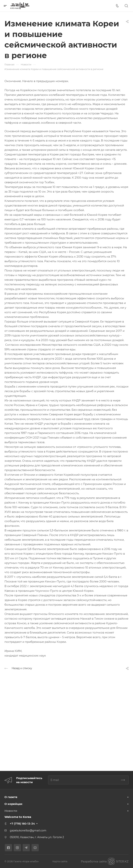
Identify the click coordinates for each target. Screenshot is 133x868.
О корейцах (13, 804)
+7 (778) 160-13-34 (22, 824)
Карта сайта (60, 861)
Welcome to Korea (18, 817)
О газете (11, 797)
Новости (11, 811)
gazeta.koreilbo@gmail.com (28, 830)
